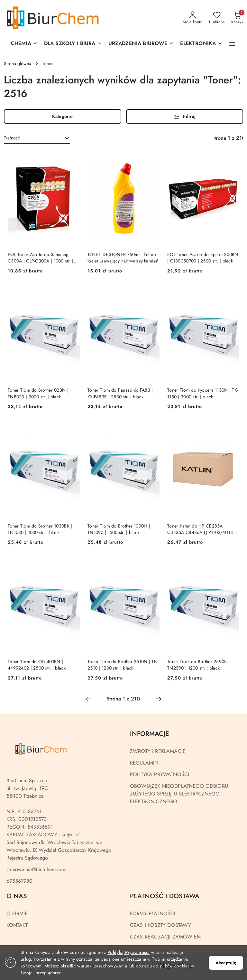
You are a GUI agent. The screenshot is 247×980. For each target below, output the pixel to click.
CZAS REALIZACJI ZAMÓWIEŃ (165, 937)
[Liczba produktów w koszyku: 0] (237, 18)
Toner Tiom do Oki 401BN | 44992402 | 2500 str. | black (37, 665)
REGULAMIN (144, 763)
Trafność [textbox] (12, 138)
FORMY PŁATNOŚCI (153, 913)
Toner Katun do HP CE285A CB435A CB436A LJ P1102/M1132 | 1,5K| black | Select (203, 529)
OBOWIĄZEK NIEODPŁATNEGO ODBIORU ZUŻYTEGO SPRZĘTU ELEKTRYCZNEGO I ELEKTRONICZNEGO (179, 794)
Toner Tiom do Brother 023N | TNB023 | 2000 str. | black (38, 393)
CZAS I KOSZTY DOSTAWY (160, 925)
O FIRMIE (17, 913)
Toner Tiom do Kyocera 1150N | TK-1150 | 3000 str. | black (203, 393)
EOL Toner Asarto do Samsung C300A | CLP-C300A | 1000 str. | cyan (41, 258)
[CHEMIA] (24, 44)
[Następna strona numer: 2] (159, 699)
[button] (141, 44)
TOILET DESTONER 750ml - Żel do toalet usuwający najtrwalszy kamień (123, 258)
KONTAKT (17, 925)
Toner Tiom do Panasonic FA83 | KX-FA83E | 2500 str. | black (120, 393)
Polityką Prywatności (129, 952)
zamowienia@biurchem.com (37, 869)
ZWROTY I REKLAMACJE (158, 751)
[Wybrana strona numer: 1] (123, 699)
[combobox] (37, 138)
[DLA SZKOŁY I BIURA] (73, 44)
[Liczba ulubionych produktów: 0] (217, 18)
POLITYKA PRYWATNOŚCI (160, 774)
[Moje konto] (193, 18)
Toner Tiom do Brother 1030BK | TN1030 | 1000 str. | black (40, 529)
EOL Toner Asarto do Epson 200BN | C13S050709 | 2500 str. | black (203, 258)
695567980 (19, 881)
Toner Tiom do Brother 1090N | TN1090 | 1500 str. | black (119, 529)
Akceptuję (226, 963)
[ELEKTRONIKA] (201, 44)
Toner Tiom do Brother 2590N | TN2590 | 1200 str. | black (199, 665)
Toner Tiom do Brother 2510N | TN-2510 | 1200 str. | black (123, 665)
